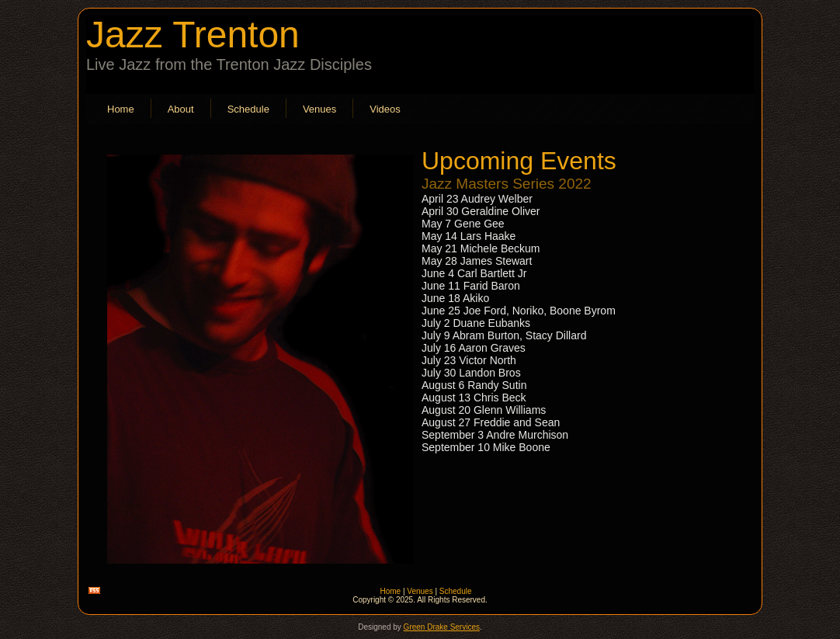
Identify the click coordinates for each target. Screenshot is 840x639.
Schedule (248, 109)
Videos (385, 109)
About (181, 109)
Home (121, 109)
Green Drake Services (442, 627)
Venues (319, 109)
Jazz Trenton (193, 35)
